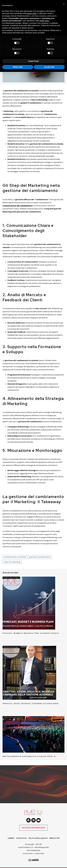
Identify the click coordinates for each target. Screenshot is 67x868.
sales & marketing (12, 562)
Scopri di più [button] (34, 61)
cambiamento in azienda (15, 557)
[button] (64, 4)
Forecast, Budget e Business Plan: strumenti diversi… (31, 633)
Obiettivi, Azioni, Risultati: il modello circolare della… (31, 703)
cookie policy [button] (44, 21)
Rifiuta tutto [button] (18, 67)
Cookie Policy (39, 853)
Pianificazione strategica (11, 578)
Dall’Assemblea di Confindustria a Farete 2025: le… (30, 756)
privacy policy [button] (32, 13)
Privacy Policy (28, 853)
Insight (6, 717)
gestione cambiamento (40, 557)
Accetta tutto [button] (49, 67)
